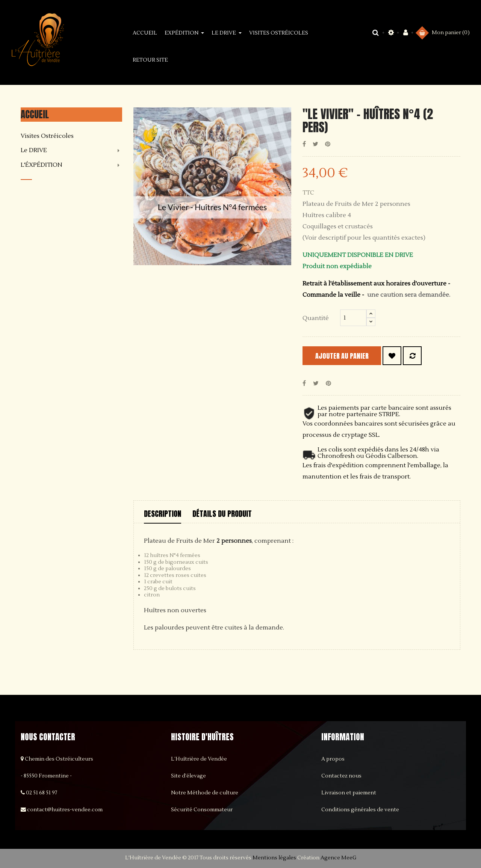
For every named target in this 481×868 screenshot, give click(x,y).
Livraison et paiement (349, 793)
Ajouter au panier (350, 356)
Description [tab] (163, 514)
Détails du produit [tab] (222, 514)
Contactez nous (341, 776)
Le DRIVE (34, 151)
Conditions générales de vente (360, 810)
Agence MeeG (338, 858)
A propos (333, 759)
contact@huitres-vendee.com (65, 810)
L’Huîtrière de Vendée (199, 759)
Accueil (35, 114)
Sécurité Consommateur (202, 810)
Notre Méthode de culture (205, 793)
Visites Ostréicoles (47, 136)
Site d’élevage (188, 776)
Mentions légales (274, 858)
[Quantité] (353, 318)
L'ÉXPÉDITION (42, 165)
